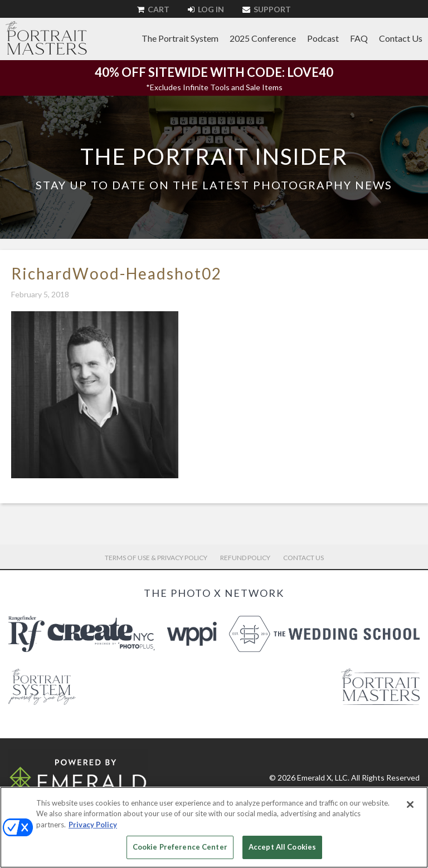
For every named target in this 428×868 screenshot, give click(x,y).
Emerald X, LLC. (323, 778)
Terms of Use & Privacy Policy (156, 558)
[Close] (410, 805)
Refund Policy (245, 558)
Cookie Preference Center (180, 847)
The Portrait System (180, 38)
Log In (206, 9)
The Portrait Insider (214, 156)
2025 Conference (263, 38)
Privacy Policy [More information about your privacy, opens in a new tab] (93, 825)
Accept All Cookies (282, 847)
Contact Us (401, 38)
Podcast (323, 38)
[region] (214, 827)
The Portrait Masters (46, 38)
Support (267, 9)
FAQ (359, 38)
